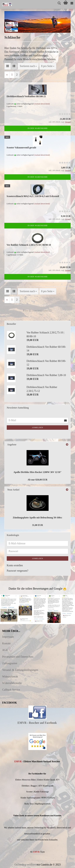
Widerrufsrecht (10, 677)
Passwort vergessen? (17, 571)
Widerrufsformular (12, 683)
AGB (5, 650)
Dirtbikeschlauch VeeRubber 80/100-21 (26, 96)
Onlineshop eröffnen (25, 865)
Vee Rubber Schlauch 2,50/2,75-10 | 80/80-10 (29, 245)
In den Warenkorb (37, 128)
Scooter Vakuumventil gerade (21, 148)
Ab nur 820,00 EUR (37, 480)
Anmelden (37, 428)
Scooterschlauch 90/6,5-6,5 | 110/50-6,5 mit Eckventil (33, 196)
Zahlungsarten (10, 663)
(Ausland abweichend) (42, 104)
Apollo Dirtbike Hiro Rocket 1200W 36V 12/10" (37, 472)
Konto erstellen (15, 565)
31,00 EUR (38, 525)
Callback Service (11, 690)
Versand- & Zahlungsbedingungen (20, 670)
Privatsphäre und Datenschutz (18, 657)
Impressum (8, 637)
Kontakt (6, 643)
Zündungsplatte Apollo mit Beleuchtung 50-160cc (37, 518)
